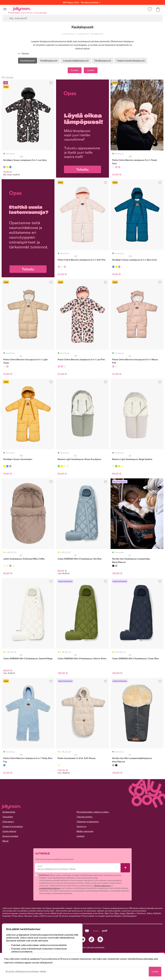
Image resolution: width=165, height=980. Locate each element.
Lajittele (91, 70)
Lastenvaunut (68, 34)
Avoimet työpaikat (10, 836)
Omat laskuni (8, 822)
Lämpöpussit (82, 34)
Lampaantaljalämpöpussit (76, 61)
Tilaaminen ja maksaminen (88, 822)
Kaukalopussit (97, 34)
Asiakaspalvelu (9, 812)
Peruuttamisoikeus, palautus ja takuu (93, 812)
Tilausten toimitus (85, 817)
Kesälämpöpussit (49, 61)
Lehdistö (80, 836)
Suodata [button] (75, 70)
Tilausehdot (8, 817)
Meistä (5, 841)
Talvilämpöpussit (103, 61)
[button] (5, 9)
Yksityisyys (81, 826)
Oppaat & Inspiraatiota (13, 826)
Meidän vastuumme (85, 831)
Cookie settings (9, 831)
